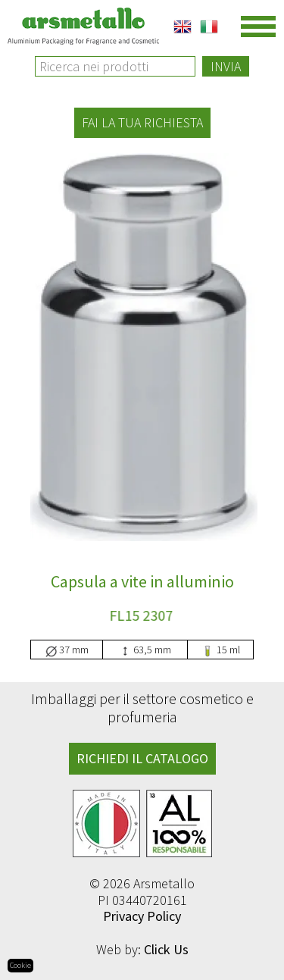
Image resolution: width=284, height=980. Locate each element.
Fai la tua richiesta (142, 122)
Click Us (166, 949)
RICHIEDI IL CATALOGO (142, 758)
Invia (226, 66)
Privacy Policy (142, 916)
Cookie (20, 965)
